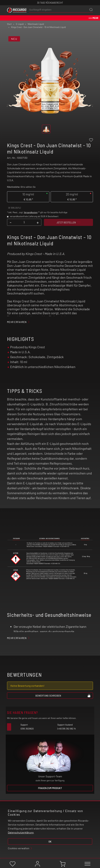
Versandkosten (31, 212)
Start (9, 24)
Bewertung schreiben (63, 695)
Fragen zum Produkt (50, 788)
